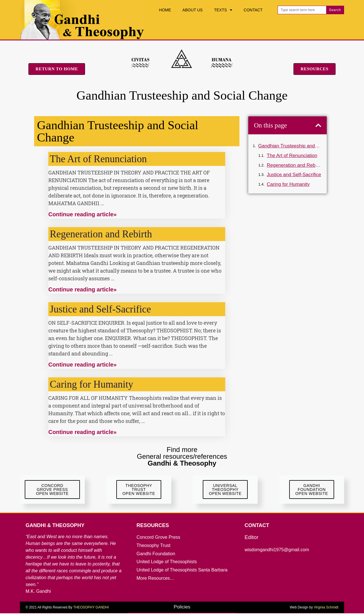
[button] (318, 125)
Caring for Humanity (92, 384)
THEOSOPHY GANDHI (91, 609)
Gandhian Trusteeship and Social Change (290, 146)
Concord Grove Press (158, 539)
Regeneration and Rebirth (101, 234)
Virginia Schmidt (326, 609)
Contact (253, 10)
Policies (182, 609)
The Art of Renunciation (98, 159)
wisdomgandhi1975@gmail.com (277, 551)
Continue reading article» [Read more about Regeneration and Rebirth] (82, 289)
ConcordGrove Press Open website (52, 490)
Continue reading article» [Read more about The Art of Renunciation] (82, 214)
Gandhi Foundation (156, 555)
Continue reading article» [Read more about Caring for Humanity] (82, 432)
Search (335, 10)
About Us (192, 10)
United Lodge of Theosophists (167, 563)
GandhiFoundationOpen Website (312, 490)
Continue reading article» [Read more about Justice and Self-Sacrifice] (82, 365)
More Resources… (155, 580)
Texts (223, 10)
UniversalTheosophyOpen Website (225, 490)
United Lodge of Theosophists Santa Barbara (182, 572)
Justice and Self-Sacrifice (100, 309)
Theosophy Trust (153, 547)
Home (165, 10)
